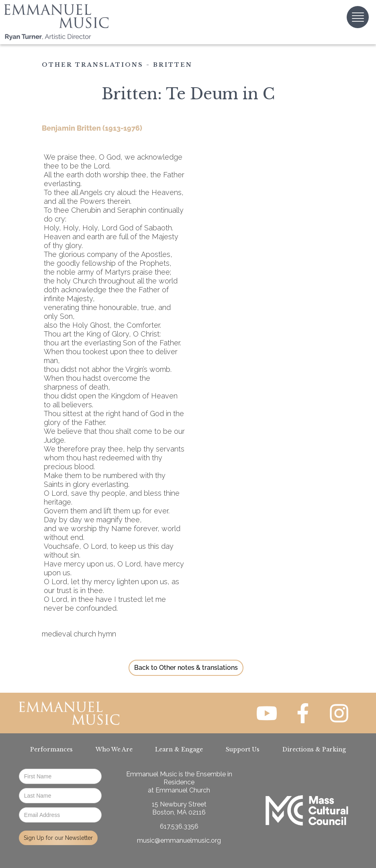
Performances (51, 749)
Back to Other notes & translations (186, 668)
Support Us (243, 749)
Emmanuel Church (183, 790)
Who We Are (114, 749)
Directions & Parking (314, 749)
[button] (358, 17)
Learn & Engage (179, 749)
